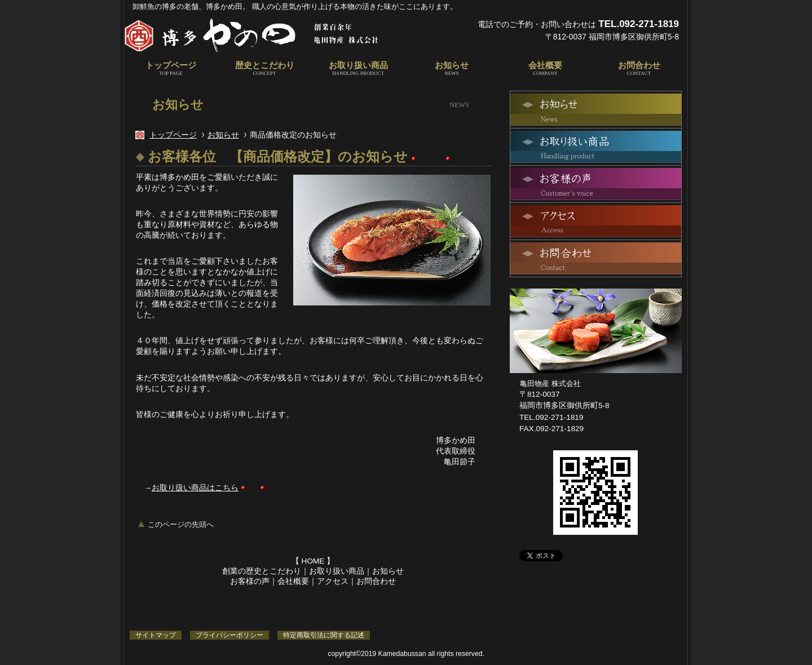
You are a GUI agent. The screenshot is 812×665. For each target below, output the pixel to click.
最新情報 (596, 110)
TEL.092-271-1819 (639, 24)
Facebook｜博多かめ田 (567, 576)
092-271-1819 (560, 417)
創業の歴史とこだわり (262, 571)
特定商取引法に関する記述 (324, 635)
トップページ (173, 135)
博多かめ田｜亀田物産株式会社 (265, 36)
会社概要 (293, 581)
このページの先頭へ (181, 524)
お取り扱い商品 (337, 571)
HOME (313, 561)
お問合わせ (376, 581)
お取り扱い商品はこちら (195, 488)
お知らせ (223, 135)
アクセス (333, 581)
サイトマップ (156, 635)
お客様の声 (250, 581)
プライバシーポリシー (230, 635)
